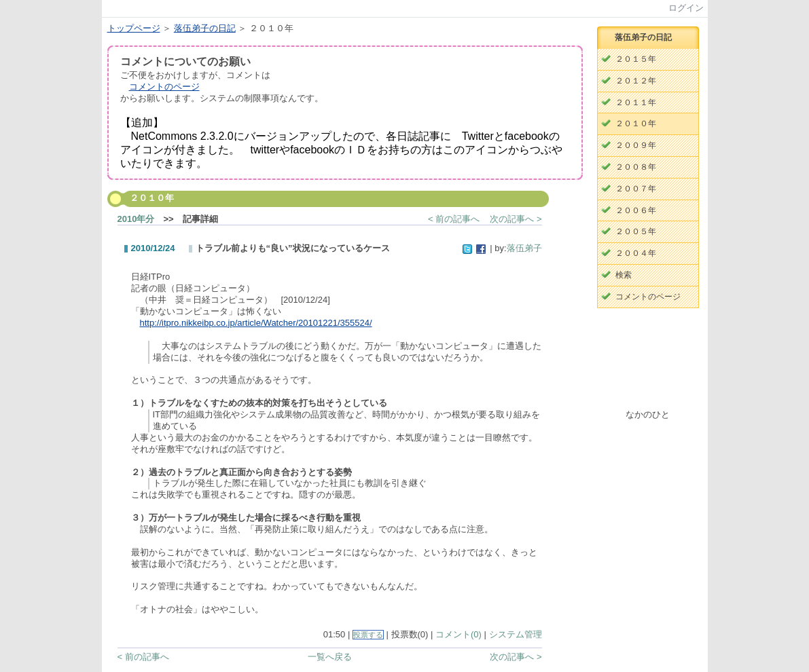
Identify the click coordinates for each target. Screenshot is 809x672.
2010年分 (136, 219)
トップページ (134, 28)
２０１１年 (636, 102)
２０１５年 (636, 59)
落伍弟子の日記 (205, 28)
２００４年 (636, 253)
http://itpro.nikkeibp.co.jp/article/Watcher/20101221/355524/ (256, 323)
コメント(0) (459, 634)
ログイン (686, 8)
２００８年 (636, 167)
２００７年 (636, 189)
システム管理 (516, 634)
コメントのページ (164, 87)
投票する (368, 635)
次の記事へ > (516, 219)
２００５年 (636, 231)
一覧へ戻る (330, 657)
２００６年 (636, 210)
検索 (624, 275)
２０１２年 (636, 81)
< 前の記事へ (454, 219)
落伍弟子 (524, 248)
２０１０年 (636, 124)
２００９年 (636, 145)
